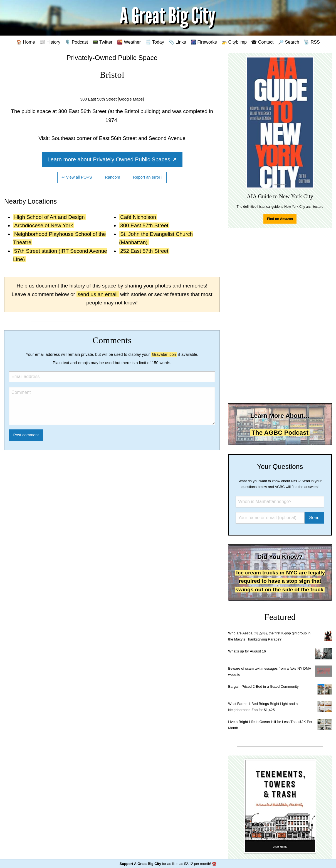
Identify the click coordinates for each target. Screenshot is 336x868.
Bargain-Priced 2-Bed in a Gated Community (263, 686)
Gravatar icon (164, 354)
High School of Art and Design (50, 217)
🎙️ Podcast (76, 42)
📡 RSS (312, 42)
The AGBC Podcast (280, 433)
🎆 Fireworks (204, 42)
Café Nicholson (138, 217)
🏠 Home (26, 42)
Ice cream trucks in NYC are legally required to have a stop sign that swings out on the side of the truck (280, 581)
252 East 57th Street (144, 251)
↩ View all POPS (77, 177)
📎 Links (177, 42)
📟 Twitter (103, 42)
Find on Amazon (280, 219)
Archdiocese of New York (44, 225)
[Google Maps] (131, 99)
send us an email (98, 294)
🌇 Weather (129, 42)
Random (112, 177)
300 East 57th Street (144, 225)
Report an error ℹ (148, 177)
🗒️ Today (155, 42)
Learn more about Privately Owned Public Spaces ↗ (112, 159)
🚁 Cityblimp (234, 42)
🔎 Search (289, 42)
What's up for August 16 (247, 651)
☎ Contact (262, 42)
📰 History (50, 42)
